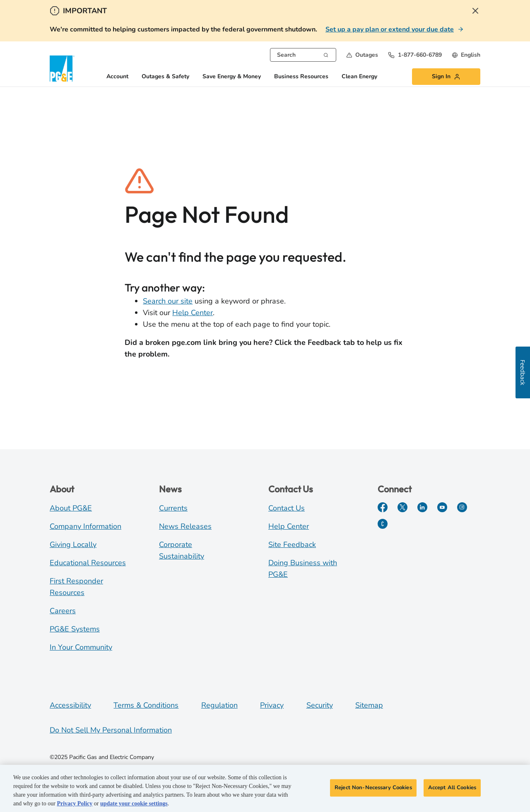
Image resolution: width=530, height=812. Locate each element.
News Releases (185, 526)
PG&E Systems (75, 629)
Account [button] (117, 77)
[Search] (326, 54)
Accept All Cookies (452, 789)
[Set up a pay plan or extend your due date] (395, 29)
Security (320, 705)
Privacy (272, 705)
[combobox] (303, 55)
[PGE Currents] (383, 524)
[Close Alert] (475, 11)
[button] (362, 55)
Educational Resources (88, 563)
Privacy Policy (75, 805)
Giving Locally (73, 545)
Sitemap (369, 705)
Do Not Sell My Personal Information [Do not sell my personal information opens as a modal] (111, 730)
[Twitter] (402, 507)
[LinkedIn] (422, 507)
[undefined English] (466, 55)
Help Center (193, 313)
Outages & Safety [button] (165, 77)
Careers (63, 611)
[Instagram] (462, 507)
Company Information (86, 526)
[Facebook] (383, 507)
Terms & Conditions (146, 705)
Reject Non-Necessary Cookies (373, 789)
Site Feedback (292, 545)
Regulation (219, 705)
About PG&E (71, 508)
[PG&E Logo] (62, 69)
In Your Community (81, 647)
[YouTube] (442, 507)
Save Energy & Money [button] (232, 77)
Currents (173, 508)
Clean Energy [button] (359, 77)
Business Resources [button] (301, 77)
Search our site (168, 301)
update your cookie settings (134, 805)
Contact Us (287, 508)
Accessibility (70, 705)
